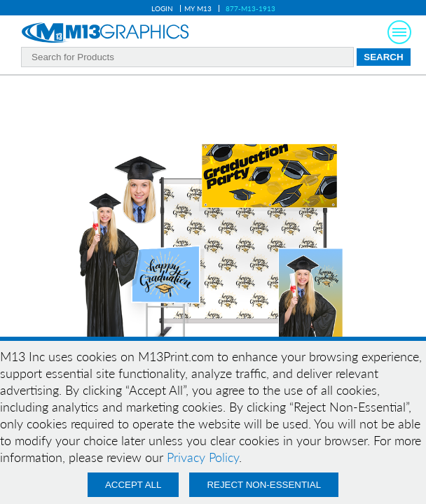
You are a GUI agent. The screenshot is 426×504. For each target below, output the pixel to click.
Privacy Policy (203, 457)
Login (162, 8)
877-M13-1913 (250, 8)
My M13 (198, 8)
